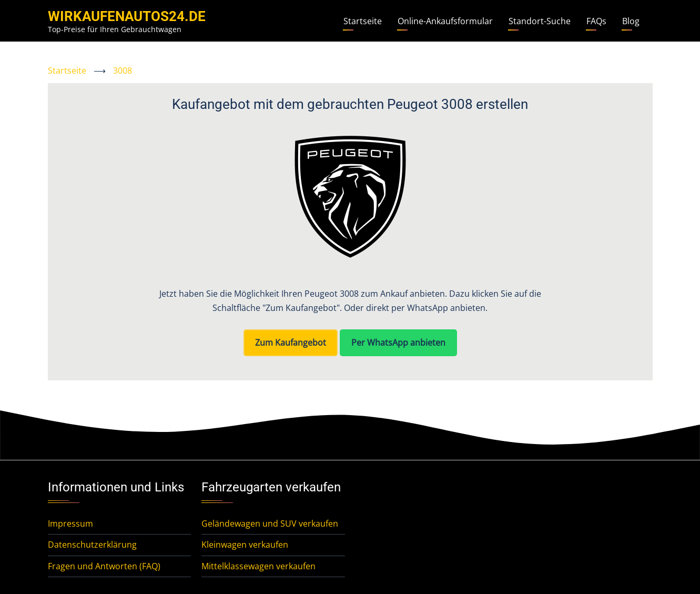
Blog (631, 21)
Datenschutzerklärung (92, 545)
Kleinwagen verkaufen (245, 545)
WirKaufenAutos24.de (127, 16)
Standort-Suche (540, 21)
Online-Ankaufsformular (445, 21)
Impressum (70, 523)
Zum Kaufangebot (291, 343)
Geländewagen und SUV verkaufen (270, 523)
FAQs (596, 21)
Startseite (363, 21)
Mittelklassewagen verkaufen (258, 566)
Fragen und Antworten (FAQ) (104, 566)
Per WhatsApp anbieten (398, 343)
